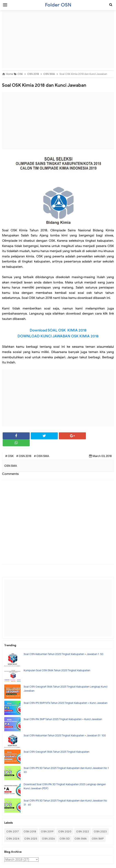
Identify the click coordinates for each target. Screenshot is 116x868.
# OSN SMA (42, 456)
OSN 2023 (100, 831)
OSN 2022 (83, 831)
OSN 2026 (48, 839)
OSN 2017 (13, 831)
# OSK (10, 456)
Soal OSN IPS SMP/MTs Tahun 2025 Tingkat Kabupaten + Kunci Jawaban (66, 703)
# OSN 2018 (24, 456)
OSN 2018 (30, 831)
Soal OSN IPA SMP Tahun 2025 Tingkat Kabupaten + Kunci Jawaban (63, 719)
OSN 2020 (65, 831)
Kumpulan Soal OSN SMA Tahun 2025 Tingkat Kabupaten (57, 670)
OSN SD (65, 839)
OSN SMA (81, 839)
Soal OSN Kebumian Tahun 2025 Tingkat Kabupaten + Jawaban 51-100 (65, 735)
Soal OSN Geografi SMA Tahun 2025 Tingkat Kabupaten (56, 752)
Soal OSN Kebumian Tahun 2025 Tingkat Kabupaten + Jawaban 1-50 (63, 654)
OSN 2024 (13, 839)
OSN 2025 (31, 839)
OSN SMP (98, 839)
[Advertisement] (58, 40)
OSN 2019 (47, 831)
